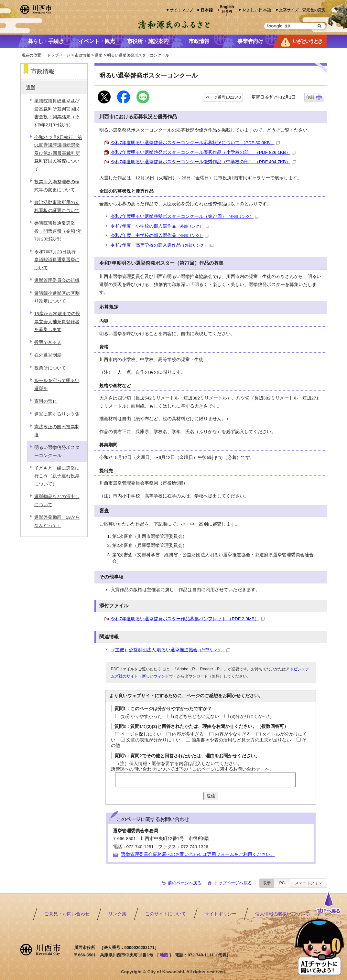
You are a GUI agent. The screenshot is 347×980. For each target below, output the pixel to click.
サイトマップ (181, 10)
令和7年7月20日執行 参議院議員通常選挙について (57, 260)
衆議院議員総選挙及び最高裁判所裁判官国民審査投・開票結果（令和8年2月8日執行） (57, 113)
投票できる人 (48, 342)
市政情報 (82, 55)
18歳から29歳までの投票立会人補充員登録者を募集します (57, 322)
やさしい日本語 (257, 10)
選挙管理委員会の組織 (57, 280)
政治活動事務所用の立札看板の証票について (57, 206)
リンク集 (117, 914)
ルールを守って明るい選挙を (57, 384)
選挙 (99, 55)
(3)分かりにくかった (251, 716)
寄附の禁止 (46, 401)
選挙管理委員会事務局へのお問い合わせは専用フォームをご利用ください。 (198, 854)
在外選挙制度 (48, 355)
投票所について (50, 368)
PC (282, 883)
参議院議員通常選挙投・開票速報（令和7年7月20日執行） (58, 231)
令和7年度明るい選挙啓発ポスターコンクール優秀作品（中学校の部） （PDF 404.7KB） (203, 162)
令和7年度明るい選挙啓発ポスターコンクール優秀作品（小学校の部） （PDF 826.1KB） (203, 152)
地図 (164, 955)
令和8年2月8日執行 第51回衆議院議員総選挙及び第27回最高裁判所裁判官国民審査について (58, 153)
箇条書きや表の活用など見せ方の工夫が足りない (241, 740)
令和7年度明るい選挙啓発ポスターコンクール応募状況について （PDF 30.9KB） (195, 143)
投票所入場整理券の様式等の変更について (57, 186)
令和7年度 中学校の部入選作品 (160, 235)
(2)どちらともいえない (196, 716)
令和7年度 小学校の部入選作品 (160, 226)
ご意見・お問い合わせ (67, 914)
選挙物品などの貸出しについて (57, 501)
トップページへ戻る (233, 883)
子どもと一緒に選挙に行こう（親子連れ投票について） (57, 476)
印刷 (310, 97)
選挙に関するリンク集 (57, 414)
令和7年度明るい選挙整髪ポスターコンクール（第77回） (185, 216)
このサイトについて (166, 914)
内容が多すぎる (188, 734)
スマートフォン (309, 883)
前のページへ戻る (185, 883)
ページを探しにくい (141, 734)
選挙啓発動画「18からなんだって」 (57, 521)
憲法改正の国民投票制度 (57, 431)
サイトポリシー (221, 914)
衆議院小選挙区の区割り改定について (57, 297)
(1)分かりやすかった (141, 716)
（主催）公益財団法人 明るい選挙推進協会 (171, 650)
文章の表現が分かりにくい (153, 740)
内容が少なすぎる (233, 734)
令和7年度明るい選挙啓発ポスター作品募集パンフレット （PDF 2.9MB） (188, 619)
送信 (211, 796)
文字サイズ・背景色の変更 (302, 10)
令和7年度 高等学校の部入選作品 (162, 245)
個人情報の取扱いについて (282, 914)
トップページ (59, 55)
